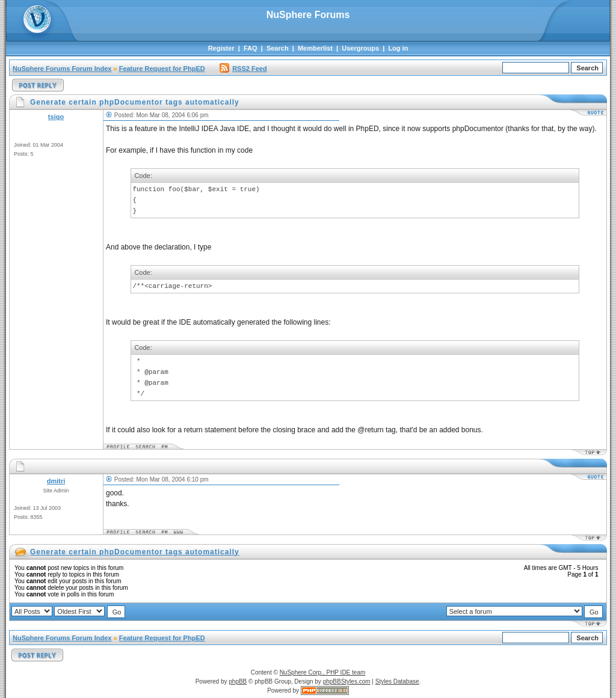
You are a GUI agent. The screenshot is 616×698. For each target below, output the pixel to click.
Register (221, 48)
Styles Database (397, 681)
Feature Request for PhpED (162, 69)
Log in (398, 48)
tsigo (56, 117)
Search (278, 48)
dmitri (56, 481)
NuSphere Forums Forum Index (62, 69)
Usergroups (360, 48)
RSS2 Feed (243, 69)
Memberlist (315, 48)
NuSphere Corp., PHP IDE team (323, 672)
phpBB (238, 681)
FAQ (251, 48)
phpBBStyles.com (347, 681)
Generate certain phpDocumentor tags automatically (135, 552)
